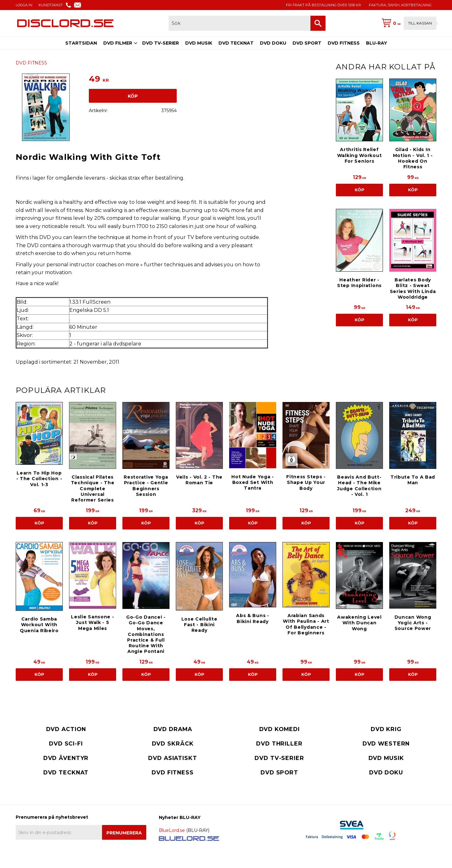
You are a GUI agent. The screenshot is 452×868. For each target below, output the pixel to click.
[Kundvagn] (408, 23)
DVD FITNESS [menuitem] (344, 43)
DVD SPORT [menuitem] (307, 43)
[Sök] (318, 23)
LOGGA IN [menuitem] (24, 5)
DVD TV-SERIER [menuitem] (161, 43)
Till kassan (420, 23)
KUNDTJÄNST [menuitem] (51, 5)
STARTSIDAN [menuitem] (81, 43)
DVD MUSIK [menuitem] (199, 43)
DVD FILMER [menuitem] (118, 43)
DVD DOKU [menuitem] (273, 43)
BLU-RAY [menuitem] (377, 43)
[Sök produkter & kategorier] (239, 23)
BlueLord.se (172, 830)
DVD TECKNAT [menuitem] (236, 43)
